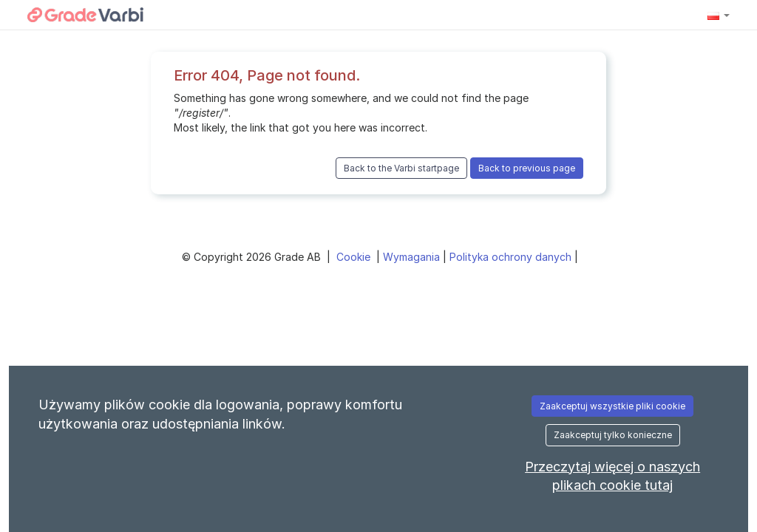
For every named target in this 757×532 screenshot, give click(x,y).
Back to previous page (527, 168)
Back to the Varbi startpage (401, 168)
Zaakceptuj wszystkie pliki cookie (612, 406)
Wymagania (413, 257)
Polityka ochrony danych (512, 257)
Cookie (355, 257)
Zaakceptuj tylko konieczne (613, 435)
